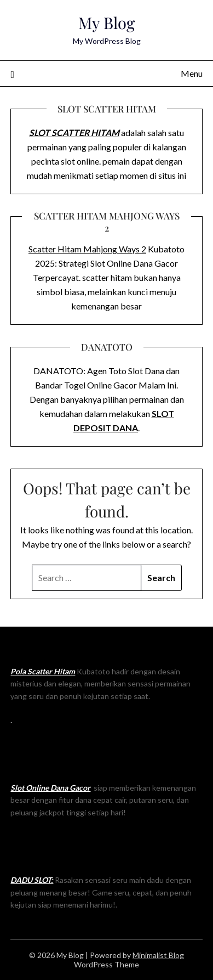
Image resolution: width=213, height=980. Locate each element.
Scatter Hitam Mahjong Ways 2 (87, 249)
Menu (192, 73)
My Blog (106, 22)
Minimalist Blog (158, 955)
